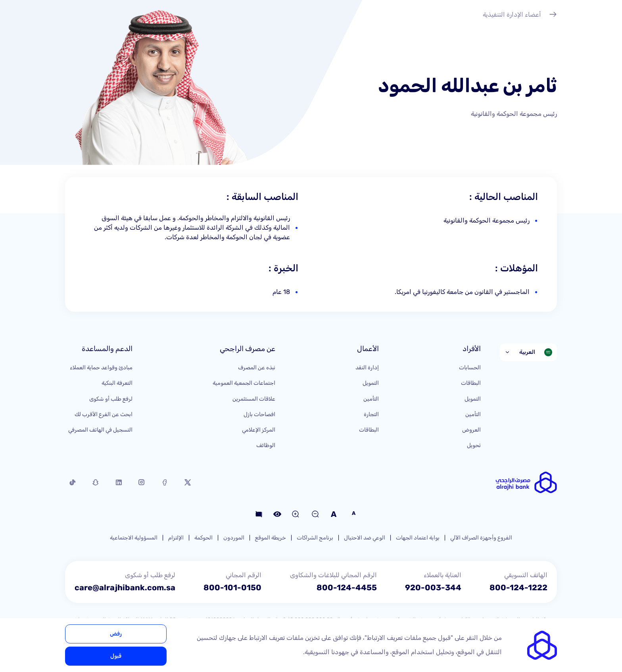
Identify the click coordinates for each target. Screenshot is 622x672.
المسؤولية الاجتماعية (134, 538)
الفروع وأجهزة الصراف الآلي (481, 538)
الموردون (234, 538)
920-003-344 (433, 588)
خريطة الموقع (271, 538)
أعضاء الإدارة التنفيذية (520, 15)
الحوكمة (203, 538)
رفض (116, 634)
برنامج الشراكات (315, 538)
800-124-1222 (518, 588)
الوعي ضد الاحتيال (365, 538)
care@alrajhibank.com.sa (125, 588)
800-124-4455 (347, 588)
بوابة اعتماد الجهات (418, 538)
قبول (116, 656)
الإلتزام (176, 538)
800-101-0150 (232, 588)
